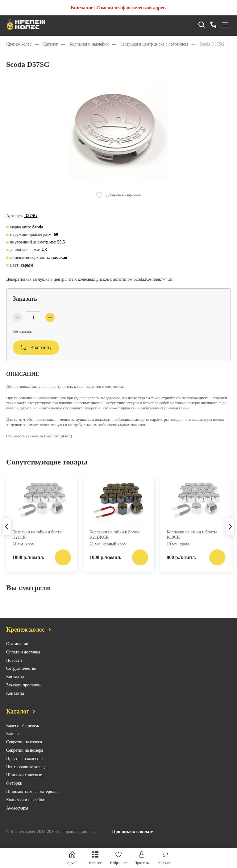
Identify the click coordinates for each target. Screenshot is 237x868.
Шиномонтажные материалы (33, 799)
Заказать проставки (24, 692)
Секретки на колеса (24, 749)
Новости (14, 667)
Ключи (12, 741)
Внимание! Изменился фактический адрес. (118, 8)
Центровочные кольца (26, 774)
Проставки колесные (25, 766)
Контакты (15, 684)
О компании (17, 651)
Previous (7, 533)
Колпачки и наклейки (26, 807)
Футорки (14, 790)
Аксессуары (17, 815)
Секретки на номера (25, 757)
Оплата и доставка (23, 659)
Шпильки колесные (24, 782)
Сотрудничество (21, 675)
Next (230, 533)
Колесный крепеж (23, 733)
